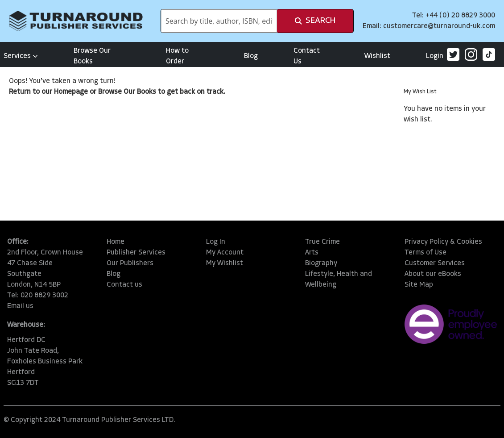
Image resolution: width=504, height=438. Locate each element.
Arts (312, 253)
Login (435, 56)
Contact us (124, 285)
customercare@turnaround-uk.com (439, 26)
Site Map (419, 285)
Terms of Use (426, 253)
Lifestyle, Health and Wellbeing (339, 279)
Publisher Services (136, 253)
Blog (251, 56)
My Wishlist (225, 263)
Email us (20, 306)
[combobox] (219, 21)
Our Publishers (130, 263)
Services (21, 56)
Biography (321, 263)
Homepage (71, 92)
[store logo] (76, 21)
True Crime (322, 242)
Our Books (140, 92)
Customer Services (435, 263)
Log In (216, 242)
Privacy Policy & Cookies (443, 242)
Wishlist (377, 56)
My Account (225, 253)
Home (116, 242)
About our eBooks (433, 274)
